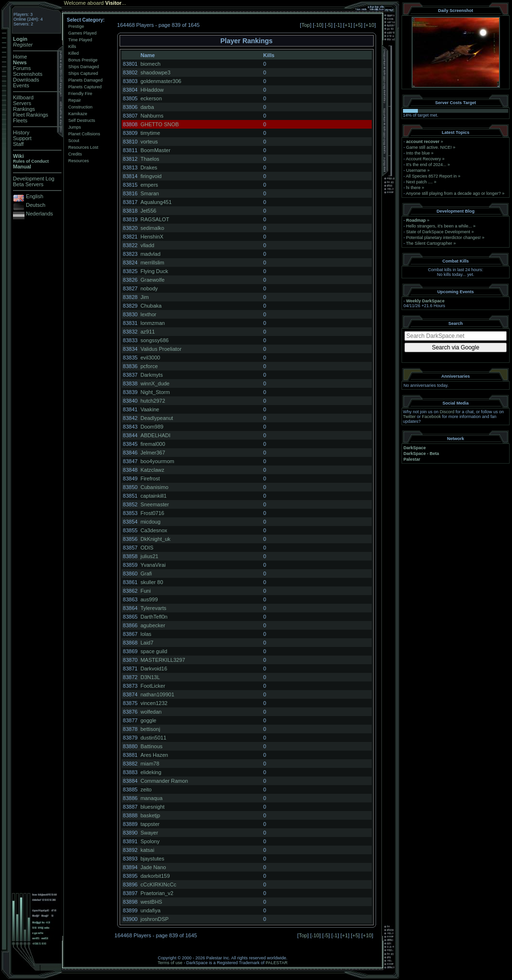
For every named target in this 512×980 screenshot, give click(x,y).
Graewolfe (152, 280)
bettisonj (150, 729)
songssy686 (154, 340)
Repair (75, 100)
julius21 (149, 556)
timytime (150, 133)
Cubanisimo (154, 487)
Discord (447, 412)
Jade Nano (153, 867)
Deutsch (36, 205)
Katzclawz (152, 470)
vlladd (147, 245)
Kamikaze (78, 114)
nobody (149, 288)
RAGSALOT (155, 219)
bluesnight (152, 807)
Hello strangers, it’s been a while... (439, 226)
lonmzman (152, 323)
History (21, 132)
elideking (151, 772)
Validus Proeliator (161, 349)
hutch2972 (152, 401)
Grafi (146, 574)
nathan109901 (157, 694)
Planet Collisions (84, 134)
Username (416, 170)
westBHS (151, 902)
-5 (329, 25)
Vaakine (150, 409)
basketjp (150, 815)
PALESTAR (277, 963)
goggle (148, 720)
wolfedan (151, 712)
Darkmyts (151, 375)
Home (20, 57)
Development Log (34, 179)
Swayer (149, 833)
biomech (150, 64)
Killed (73, 53)
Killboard (23, 97)
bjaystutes (152, 859)
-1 (338, 25)
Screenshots (28, 74)
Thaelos (150, 159)
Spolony (150, 841)
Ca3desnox (154, 530)
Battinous (151, 746)
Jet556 (148, 211)
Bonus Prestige (83, 60)
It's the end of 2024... (427, 165)
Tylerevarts (153, 608)
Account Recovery (423, 159)
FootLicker (152, 686)
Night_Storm (155, 392)
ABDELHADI (155, 435)
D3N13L (150, 677)
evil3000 (150, 358)
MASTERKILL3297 (163, 660)
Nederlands (39, 214)
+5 (358, 25)
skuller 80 (152, 582)
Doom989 (152, 427)
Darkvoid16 (154, 669)
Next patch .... (420, 182)
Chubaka (151, 306)
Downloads (26, 80)
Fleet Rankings (30, 115)
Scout (74, 141)
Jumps (75, 127)
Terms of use (170, 963)
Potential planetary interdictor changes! (444, 238)
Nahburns (152, 116)
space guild (154, 651)
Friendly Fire (80, 94)
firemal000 (152, 444)
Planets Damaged (85, 80)
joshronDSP (154, 919)
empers (149, 185)
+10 (370, 25)
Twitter (409, 417)
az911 (147, 332)
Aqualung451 (156, 202)
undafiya (150, 910)
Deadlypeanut (157, 418)
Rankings (24, 109)
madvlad (150, 254)
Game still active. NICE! (430, 147)
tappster (150, 824)
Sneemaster (154, 504)
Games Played (82, 33)
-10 (318, 25)
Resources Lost (83, 147)
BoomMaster (155, 150)
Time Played (80, 40)
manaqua (151, 798)
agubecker (152, 625)
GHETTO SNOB (159, 124)
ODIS (147, 548)
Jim (144, 297)
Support (22, 138)
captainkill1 (153, 496)
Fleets (20, 120)
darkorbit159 (155, 876)
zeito (146, 789)
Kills (72, 47)
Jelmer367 (152, 453)
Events (21, 85)
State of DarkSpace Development (439, 232)
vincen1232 (154, 703)
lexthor (148, 314)
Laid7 (147, 643)
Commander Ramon (164, 781)
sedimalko (152, 228)
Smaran (150, 193)
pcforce (149, 366)
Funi (145, 591)
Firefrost (150, 478)
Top (305, 25)
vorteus (149, 142)
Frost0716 (152, 513)
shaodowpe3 (155, 72)
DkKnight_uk (155, 539)
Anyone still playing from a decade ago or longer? (453, 193)
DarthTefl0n (154, 617)
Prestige (76, 26)
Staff (18, 144)
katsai (147, 850)
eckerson (151, 98)
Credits (75, 154)
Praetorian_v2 (157, 893)
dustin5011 (153, 738)
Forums (22, 68)
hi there (414, 188)
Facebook (432, 417)
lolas (146, 634)
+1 (347, 25)
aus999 (149, 599)
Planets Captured (85, 87)
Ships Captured (83, 73)
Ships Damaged (84, 67)
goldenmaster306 (161, 81)
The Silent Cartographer (429, 243)
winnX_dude (155, 383)
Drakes (149, 167)
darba (147, 107)
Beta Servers (28, 184)
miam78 (150, 764)
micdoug (150, 522)
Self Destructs (82, 120)
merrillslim (152, 263)
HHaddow (152, 90)
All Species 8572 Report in (431, 176)
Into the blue (418, 153)
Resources (79, 161)
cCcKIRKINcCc (158, 884)
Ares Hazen (154, 755)
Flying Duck (154, 271)
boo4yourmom (157, 461)
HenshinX (152, 237)
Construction (80, 107)
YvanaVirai (153, 565)
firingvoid (151, 176)
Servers (22, 103)
